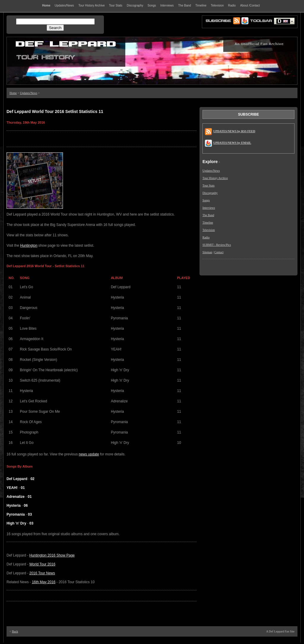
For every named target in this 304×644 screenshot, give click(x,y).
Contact (219, 252)
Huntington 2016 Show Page (52, 555)
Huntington (29, 246)
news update (89, 454)
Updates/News (28, 93)
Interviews (209, 208)
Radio (206, 237)
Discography (210, 193)
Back (15, 631)
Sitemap (207, 252)
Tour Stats (209, 185)
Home (13, 93)
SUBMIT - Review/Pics (217, 245)
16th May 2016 (43, 582)
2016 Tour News (42, 573)
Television (209, 230)
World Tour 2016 (42, 564)
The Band (208, 215)
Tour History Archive (215, 178)
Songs (206, 200)
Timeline (208, 223)
